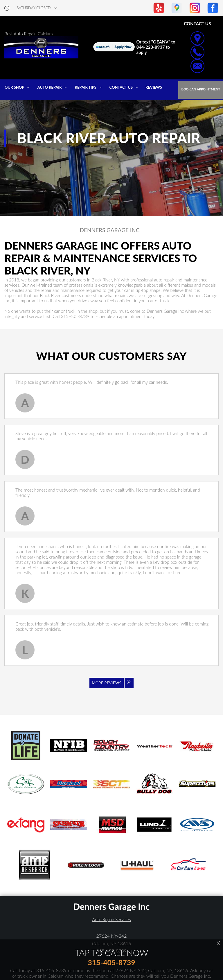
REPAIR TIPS (85, 87)
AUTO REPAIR (49, 87)
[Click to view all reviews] (111, 687)
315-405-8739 (75, 316)
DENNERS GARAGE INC (110, 230)
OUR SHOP (14, 87)
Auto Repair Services (112, 919)
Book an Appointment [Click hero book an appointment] (201, 89)
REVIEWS (154, 87)
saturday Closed (34, 8)
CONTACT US (121, 87)
